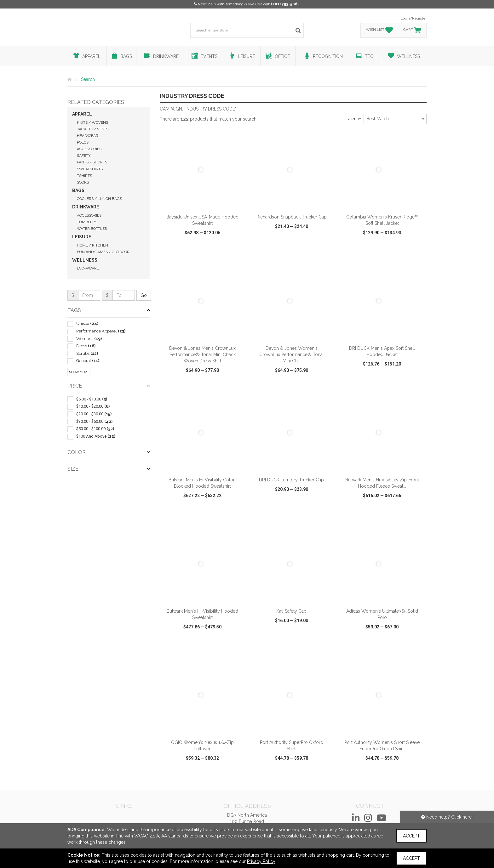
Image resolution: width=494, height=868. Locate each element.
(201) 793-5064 (285, 4)
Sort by (354, 119)
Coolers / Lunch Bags (99, 199)
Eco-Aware (88, 268)
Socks (83, 182)
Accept (411, 836)
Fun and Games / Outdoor (103, 252)
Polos (83, 142)
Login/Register (414, 18)
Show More (79, 372)
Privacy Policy (261, 861)
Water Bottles (92, 229)
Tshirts (84, 176)
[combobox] (395, 119)
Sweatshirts (90, 169)
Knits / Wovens (92, 122)
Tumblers (87, 222)
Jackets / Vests (93, 129)
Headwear (88, 136)
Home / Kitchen (92, 245)
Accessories (89, 149)
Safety (84, 156)
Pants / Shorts (92, 162)
